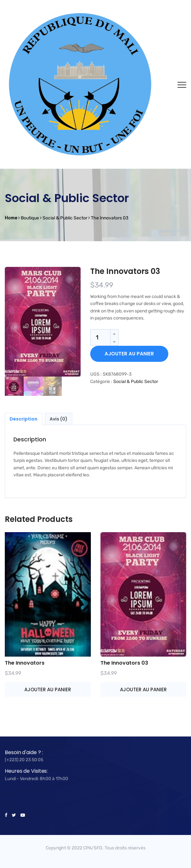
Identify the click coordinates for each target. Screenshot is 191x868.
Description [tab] (24, 419)
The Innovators (25, 663)
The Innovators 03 (124, 663)
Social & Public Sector (136, 382)
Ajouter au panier (129, 354)
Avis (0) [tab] (59, 419)
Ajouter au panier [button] (48, 689)
